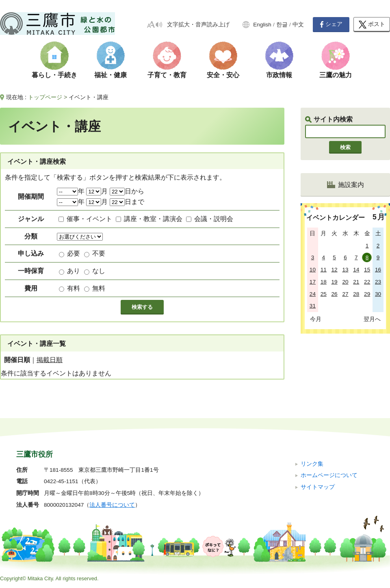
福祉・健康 (110, 75)
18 (324, 282)
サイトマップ (318, 487)
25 (324, 294)
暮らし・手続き (54, 75)
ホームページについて (329, 475)
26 (335, 294)
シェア (331, 24)
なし (99, 271)
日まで (127, 202)
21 (356, 282)
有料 (74, 288)
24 (313, 294)
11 (324, 270)
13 (345, 270)
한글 (282, 25)
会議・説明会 (214, 219)
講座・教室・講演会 (153, 219)
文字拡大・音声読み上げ (198, 25)
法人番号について (112, 505)
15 (367, 270)
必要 (74, 253)
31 (313, 306)
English (262, 25)
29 (367, 294)
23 (378, 282)
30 (378, 294)
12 (335, 270)
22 (367, 282)
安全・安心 (223, 75)
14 (356, 270)
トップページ (45, 97)
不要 (99, 253)
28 (356, 294)
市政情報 (279, 75)
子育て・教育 (167, 75)
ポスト (372, 25)
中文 (298, 25)
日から (127, 191)
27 (345, 294)
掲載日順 (50, 360)
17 (313, 282)
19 (335, 282)
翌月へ (372, 319)
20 (345, 282)
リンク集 (312, 464)
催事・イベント (89, 219)
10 (313, 270)
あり (74, 271)
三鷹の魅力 (336, 75)
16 (378, 270)
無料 (99, 288)
